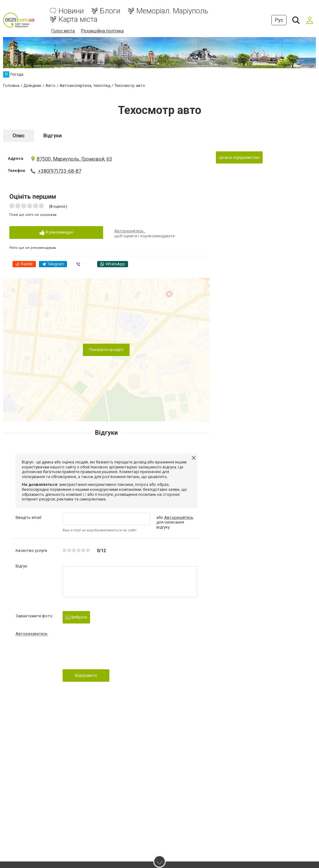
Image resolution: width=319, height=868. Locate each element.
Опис (19, 135)
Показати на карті (106, 349)
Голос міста (63, 31)
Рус (279, 20)
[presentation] (110, 654)
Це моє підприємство (239, 157)
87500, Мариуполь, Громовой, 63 (71, 159)
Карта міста (78, 19)
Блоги (110, 11)
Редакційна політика (102, 31)
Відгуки (52, 135)
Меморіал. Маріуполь (172, 11)
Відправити (86, 675)
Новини (71, 11)
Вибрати (76, 617)
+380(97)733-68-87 (60, 171)
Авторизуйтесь (129, 231)
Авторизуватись (32, 633)
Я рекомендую (56, 232)
